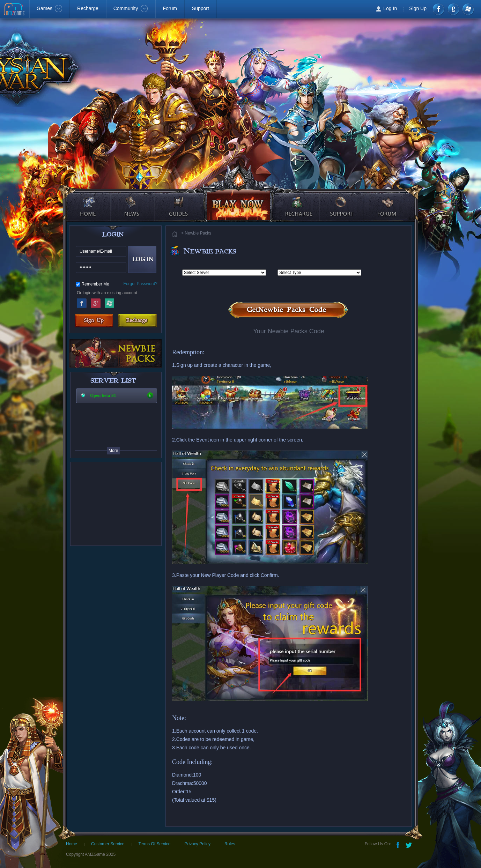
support (342, 201)
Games (49, 8)
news (134, 201)
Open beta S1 (103, 395)
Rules (230, 844)
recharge (297, 201)
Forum (170, 8)
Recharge (88, 8)
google (453, 9)
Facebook (439, 9)
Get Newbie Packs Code (289, 310)
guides (177, 201)
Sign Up (418, 8)
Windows (468, 9)
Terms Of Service (154, 844)
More (113, 451)
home (88, 201)
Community (131, 8)
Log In (390, 8)
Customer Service (108, 844)
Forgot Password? (140, 284)
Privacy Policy (197, 844)
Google (96, 302)
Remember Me (95, 284)
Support (201, 8)
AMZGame (15, 10)
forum (388, 201)
